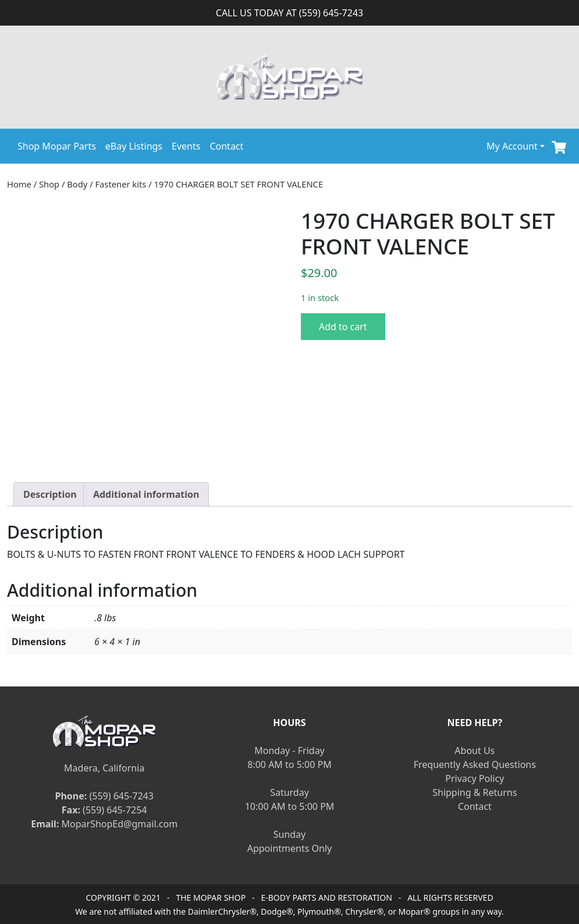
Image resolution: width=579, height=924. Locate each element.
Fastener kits (120, 184)
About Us (475, 750)
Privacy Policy (475, 778)
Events (186, 146)
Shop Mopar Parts (57, 146)
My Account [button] (512, 146)
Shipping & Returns (475, 792)
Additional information (146, 494)
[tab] (50, 494)
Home (19, 184)
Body (77, 184)
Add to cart (343, 327)
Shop (49, 184)
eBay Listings (134, 146)
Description (50, 494)
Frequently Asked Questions (475, 764)
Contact (226, 146)
